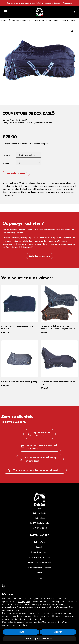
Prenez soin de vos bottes (40, 562)
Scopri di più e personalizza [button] (40, 639)
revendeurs (15, 241)
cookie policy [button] (13, 610)
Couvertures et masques (40, 20)
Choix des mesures (39, 552)
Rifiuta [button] (21, 632)
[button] (13, 12)
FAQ (39, 578)
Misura (6, 163)
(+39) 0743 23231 (39, 528)
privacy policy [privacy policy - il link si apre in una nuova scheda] (24, 602)
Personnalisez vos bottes (40, 568)
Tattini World (40, 542)
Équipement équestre (18, 20)
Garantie (40, 547)
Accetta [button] (58, 632)
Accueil (4, 20)
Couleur (7, 155)
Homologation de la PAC (39, 557)
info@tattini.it (40, 518)
